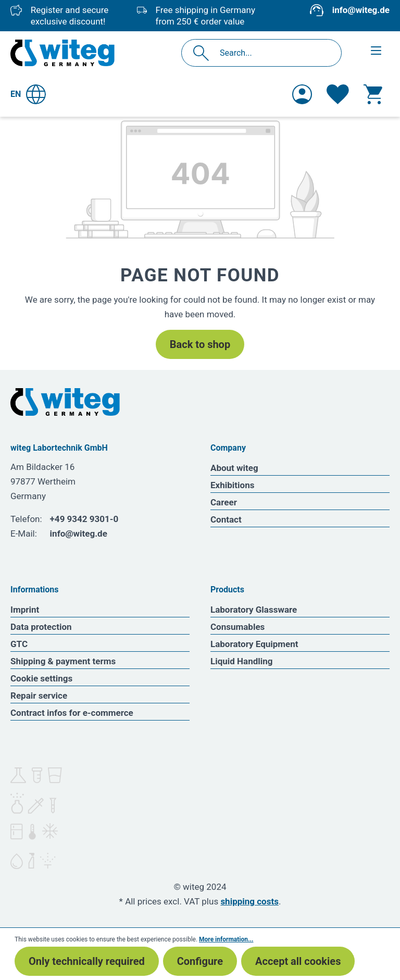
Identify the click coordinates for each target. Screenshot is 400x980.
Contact (226, 519)
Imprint (25, 610)
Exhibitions (232, 485)
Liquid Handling (242, 661)
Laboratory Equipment (254, 644)
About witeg (234, 468)
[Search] (204, 53)
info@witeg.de (361, 10)
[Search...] (273, 53)
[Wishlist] (338, 94)
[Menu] (376, 51)
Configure (200, 961)
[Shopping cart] (373, 94)
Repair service (39, 696)
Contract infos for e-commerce (72, 713)
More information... (226, 939)
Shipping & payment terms (63, 661)
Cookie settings (41, 678)
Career (224, 502)
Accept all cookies (298, 961)
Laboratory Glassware (254, 610)
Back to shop (200, 344)
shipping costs (249, 901)
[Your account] (302, 94)
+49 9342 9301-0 (84, 519)
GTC (19, 644)
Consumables (238, 627)
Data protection (41, 627)
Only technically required (87, 961)
